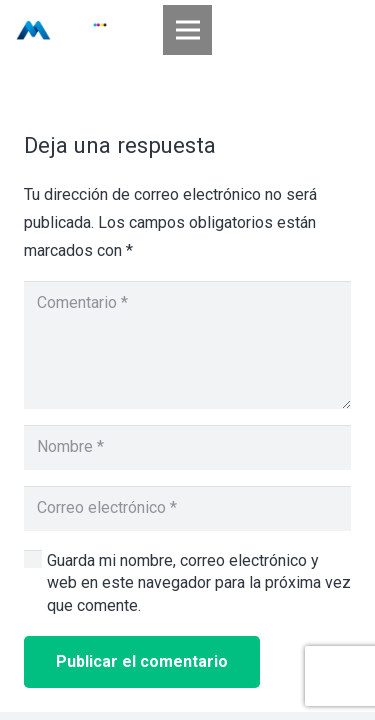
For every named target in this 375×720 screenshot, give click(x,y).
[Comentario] (187, 345)
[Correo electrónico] (187, 508)
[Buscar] (347, 30)
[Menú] (188, 30)
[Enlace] (61, 30)
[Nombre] (187, 447)
